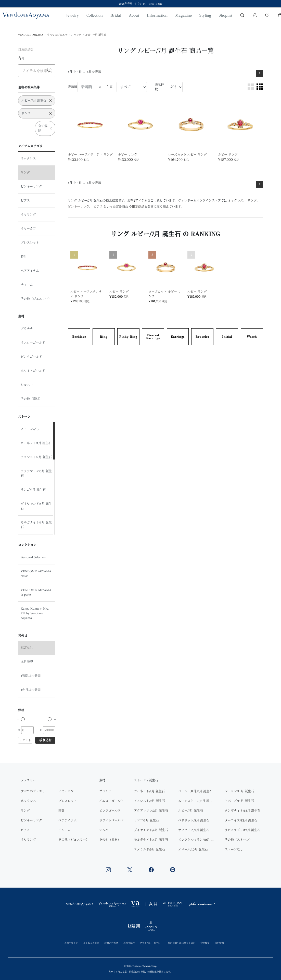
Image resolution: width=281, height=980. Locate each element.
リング (78, 35)
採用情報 (219, 943)
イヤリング (28, 215)
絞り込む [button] (45, 740)
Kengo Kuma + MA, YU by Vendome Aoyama (35, 613)
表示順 (72, 87)
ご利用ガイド (71, 943)
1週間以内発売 (31, 676)
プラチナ (27, 329)
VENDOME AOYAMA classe (36, 574)
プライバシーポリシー (151, 943)
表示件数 (159, 87)
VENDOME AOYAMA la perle (36, 592)
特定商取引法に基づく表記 (182, 943)
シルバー (27, 385)
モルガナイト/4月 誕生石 (36, 525)
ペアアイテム (30, 271)
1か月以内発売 (31, 690)
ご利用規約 (129, 943)
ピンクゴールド (31, 357)
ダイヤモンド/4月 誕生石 (36, 506)
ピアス (25, 201)
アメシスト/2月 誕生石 (36, 457)
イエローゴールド (33, 343)
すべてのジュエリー (58, 35)
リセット (25, 740)
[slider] (23, 719)
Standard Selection (33, 557)
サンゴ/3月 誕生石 (33, 490)
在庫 (109, 87)
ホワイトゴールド (33, 371)
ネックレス (28, 159)
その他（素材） (31, 399)
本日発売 (27, 662)
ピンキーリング (31, 187)
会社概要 (205, 943)
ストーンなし (30, 429)
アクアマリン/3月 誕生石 (36, 474)
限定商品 (138, 207)
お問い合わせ (111, 943)
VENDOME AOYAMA (31, 35)
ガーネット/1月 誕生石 (36, 443)
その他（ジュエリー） (36, 299)
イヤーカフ (28, 229)
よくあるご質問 (91, 943)
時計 (24, 257)
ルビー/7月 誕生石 (96, 35)
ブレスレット (30, 243)
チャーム (27, 285)
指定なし (27, 648)
